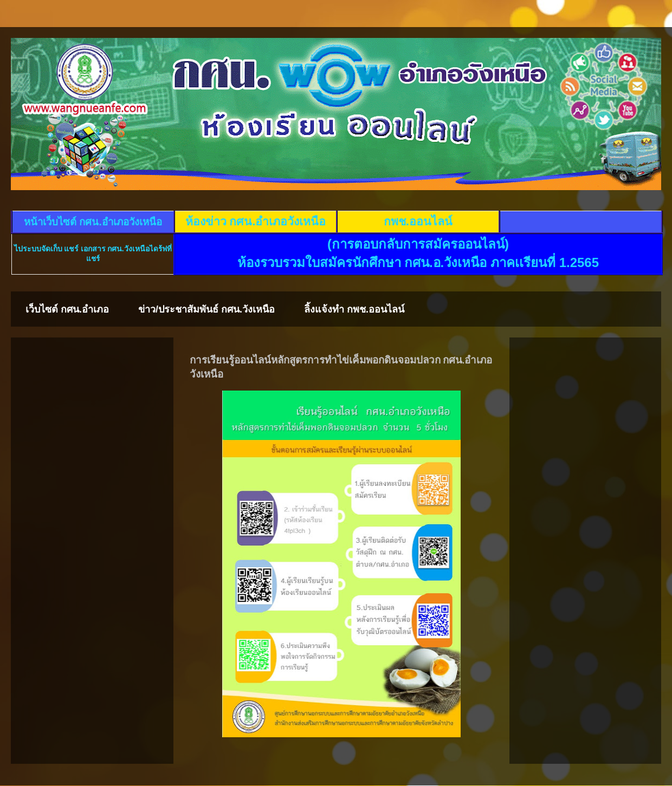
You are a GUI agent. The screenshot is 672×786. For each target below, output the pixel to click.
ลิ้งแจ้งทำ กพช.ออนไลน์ (354, 309)
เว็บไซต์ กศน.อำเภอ (67, 309)
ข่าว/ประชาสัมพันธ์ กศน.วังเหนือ (206, 309)
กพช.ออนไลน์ (418, 222)
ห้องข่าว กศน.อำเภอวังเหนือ (256, 222)
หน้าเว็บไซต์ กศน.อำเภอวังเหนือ (93, 222)
